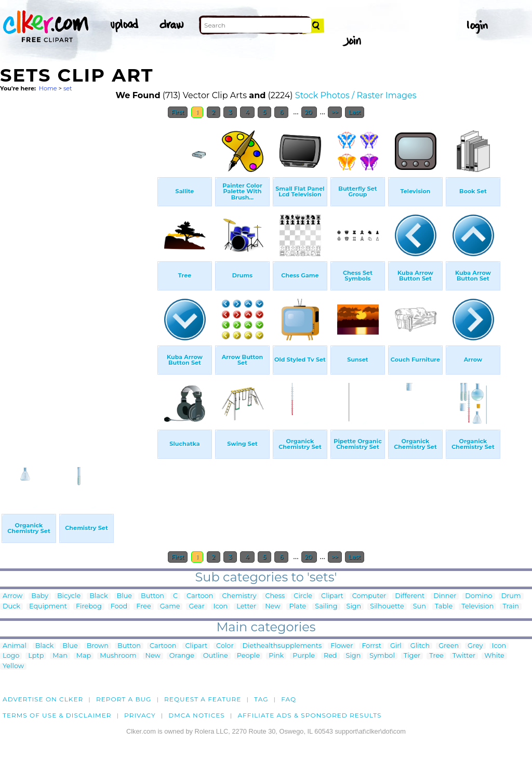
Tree (436, 656)
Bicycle (69, 596)
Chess (275, 596)
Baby (40, 596)
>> (335, 112)
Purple (304, 656)
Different (410, 596)
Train (510, 607)
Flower (342, 646)
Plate (297, 607)
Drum (511, 596)
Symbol (382, 656)
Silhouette (387, 607)
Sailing (326, 607)
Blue (124, 596)
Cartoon (200, 596)
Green (449, 646)
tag (261, 699)
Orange (182, 656)
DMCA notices (197, 715)
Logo (11, 656)
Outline (216, 656)
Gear (196, 607)
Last (355, 112)
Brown (98, 646)
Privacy (140, 715)
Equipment (48, 607)
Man (60, 656)
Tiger (412, 656)
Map (84, 656)
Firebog (89, 607)
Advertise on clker (43, 699)
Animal (15, 646)
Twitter (464, 656)
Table (444, 607)
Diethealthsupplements (282, 646)
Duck (11, 607)
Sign (354, 607)
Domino (478, 596)
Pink (276, 656)
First (178, 112)
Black (98, 596)
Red (330, 656)
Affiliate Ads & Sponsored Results (309, 715)
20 (309, 112)
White (494, 656)
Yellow (13, 666)
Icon (221, 607)
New (272, 607)
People (249, 656)
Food (119, 607)
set (68, 88)
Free (143, 607)
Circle (303, 596)
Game (170, 607)
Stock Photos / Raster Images (356, 95)
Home (48, 88)
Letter (246, 607)
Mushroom (118, 656)
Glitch (420, 646)
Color (225, 646)
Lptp (36, 656)
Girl (396, 646)
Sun (420, 607)
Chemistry (239, 596)
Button (152, 596)
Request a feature (203, 699)
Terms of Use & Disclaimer (57, 715)
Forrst (371, 646)
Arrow (12, 596)
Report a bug (124, 699)
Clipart (332, 596)
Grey (475, 646)
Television (477, 607)
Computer (369, 596)
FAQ (289, 699)
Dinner (445, 596)
